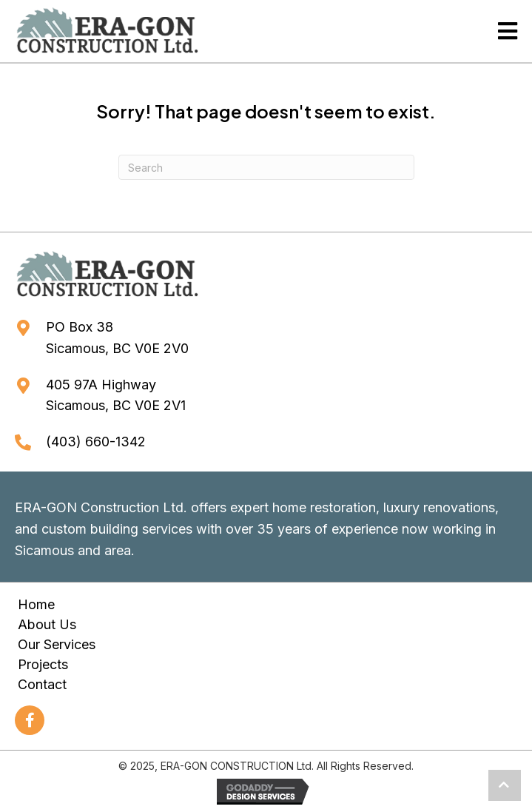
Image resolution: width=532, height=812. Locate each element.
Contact (42, 684)
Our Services (57, 644)
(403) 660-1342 (96, 442)
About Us (47, 624)
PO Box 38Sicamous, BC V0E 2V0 (117, 338)
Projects (43, 664)
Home (36, 604)
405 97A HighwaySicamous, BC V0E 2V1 (116, 395)
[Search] (266, 167)
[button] (30, 720)
